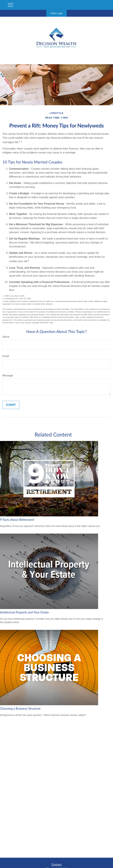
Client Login (57, 13)
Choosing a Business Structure (20, 708)
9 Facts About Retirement (17, 520)
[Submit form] (11, 405)
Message (8, 375)
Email (6, 356)
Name (6, 337)
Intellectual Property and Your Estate (24, 612)
